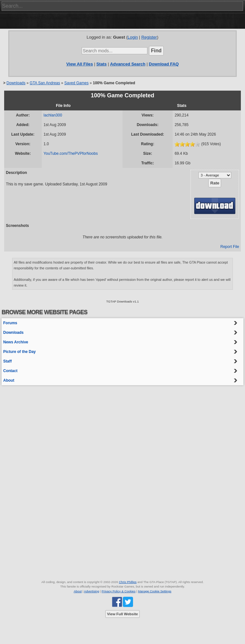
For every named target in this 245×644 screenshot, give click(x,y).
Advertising (91, 591)
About (9, 380)
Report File (230, 247)
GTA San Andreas (45, 83)
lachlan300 (53, 115)
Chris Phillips (128, 582)
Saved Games (77, 83)
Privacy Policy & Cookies (119, 591)
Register (149, 37)
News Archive (16, 342)
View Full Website (123, 614)
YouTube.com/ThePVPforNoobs (71, 154)
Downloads (16, 83)
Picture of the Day (19, 352)
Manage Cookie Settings (155, 591)
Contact (10, 371)
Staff (7, 361)
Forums (10, 323)
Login (133, 37)
